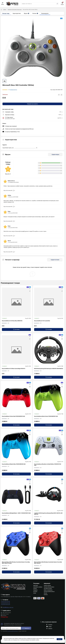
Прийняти (60, 639)
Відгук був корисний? (9, 190)
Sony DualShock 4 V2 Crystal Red (42, 321)
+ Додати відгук (55, 154)
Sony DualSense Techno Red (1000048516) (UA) (13, 416)
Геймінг (5, 10)
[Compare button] (61, 95)
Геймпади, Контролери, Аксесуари (15, 10)
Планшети (35, 590)
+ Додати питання (55, 260)
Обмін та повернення (48, 590)
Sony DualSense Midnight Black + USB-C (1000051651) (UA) (16, 513)
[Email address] (11, 628)
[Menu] (3, 4)
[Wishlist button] (59, 95)
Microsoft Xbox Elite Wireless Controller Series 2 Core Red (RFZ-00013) (48, 563)
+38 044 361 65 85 (5, 601)
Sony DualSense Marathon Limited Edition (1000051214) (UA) (48, 465)
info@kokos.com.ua (8, 607)
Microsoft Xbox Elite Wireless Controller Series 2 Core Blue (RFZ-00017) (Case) (16, 563)
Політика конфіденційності (49, 591)
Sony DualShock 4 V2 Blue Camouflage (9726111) (14, 369)
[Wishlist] (30, 289)
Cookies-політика (47, 585)
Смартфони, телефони (38, 587)
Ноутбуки (35, 591)
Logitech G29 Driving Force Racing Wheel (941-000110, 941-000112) (49, 514)
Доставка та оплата (48, 588)
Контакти (46, 595)
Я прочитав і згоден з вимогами (14, 631)
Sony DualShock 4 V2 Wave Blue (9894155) (12, 321)
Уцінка (35, 593)
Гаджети (35, 588)
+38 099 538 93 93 (5, 604)
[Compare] (30, 291)
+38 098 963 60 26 (5, 603)
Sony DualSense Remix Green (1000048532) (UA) (46, 416)
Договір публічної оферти (49, 587)
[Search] (57, 4)
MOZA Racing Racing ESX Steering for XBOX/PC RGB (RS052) (49, 369)
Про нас (45, 593)
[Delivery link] (62, 112)
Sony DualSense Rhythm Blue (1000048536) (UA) (14, 464)
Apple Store (36, 585)
